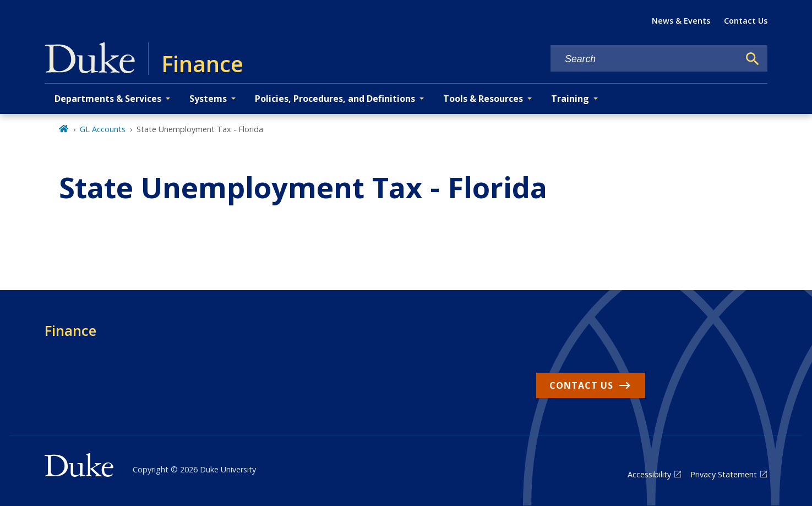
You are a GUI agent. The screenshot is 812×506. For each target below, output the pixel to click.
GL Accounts (103, 129)
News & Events (681, 21)
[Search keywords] (645, 59)
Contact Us (746, 21)
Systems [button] (208, 99)
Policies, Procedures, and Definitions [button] (335, 99)
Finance (70, 330)
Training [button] (570, 99)
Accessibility (649, 474)
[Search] (753, 59)
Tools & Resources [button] (483, 99)
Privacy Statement (724, 474)
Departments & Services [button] (108, 99)
